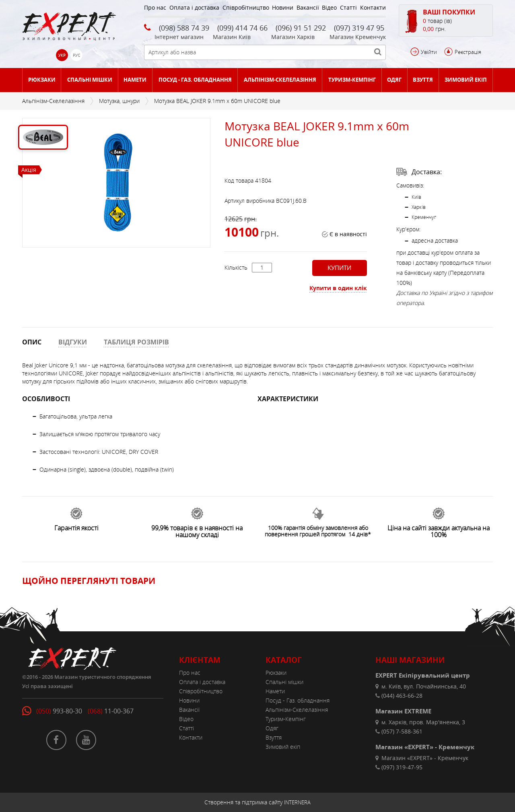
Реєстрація (468, 52)
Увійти (429, 52)
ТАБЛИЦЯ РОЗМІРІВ (136, 342)
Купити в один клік (338, 288)
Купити (339, 268)
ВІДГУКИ (73, 342)
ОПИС (32, 342)
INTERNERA (297, 802)
